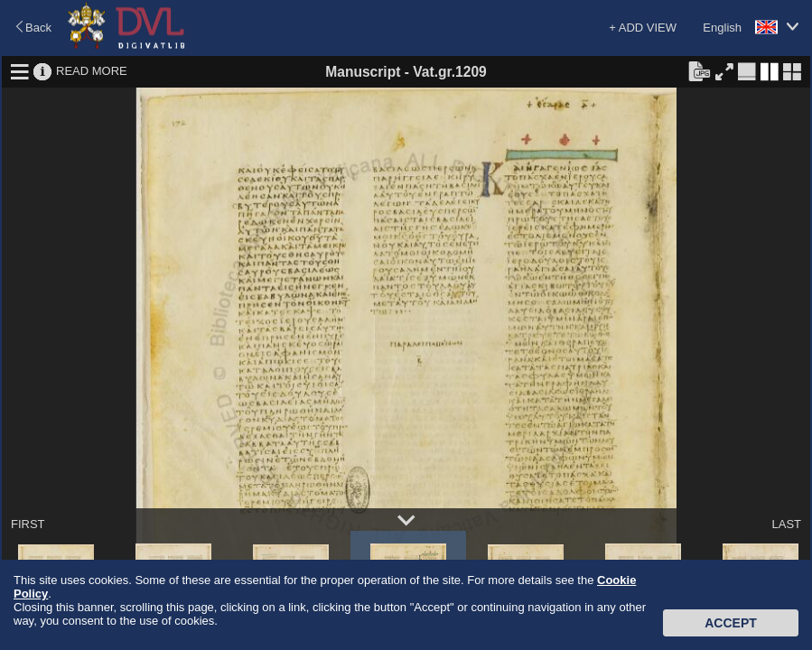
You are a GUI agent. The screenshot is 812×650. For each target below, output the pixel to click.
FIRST (28, 524)
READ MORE (92, 71)
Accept (731, 623)
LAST (786, 524)
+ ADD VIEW (643, 28)
